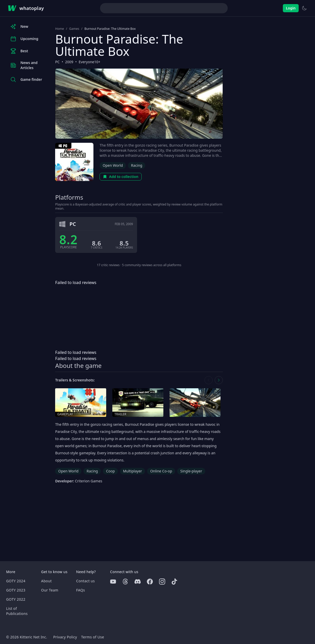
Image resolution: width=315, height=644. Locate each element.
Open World (113, 165)
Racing (137, 165)
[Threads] (125, 582)
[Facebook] (150, 582)
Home (59, 29)
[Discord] (138, 582)
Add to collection (121, 177)
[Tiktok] (174, 582)
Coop (110, 471)
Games (74, 29)
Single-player (191, 471)
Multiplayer (133, 471)
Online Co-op (161, 471)
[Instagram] (162, 582)
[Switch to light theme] (304, 8)
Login (291, 8)
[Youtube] (113, 582)
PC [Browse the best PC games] (57, 62)
